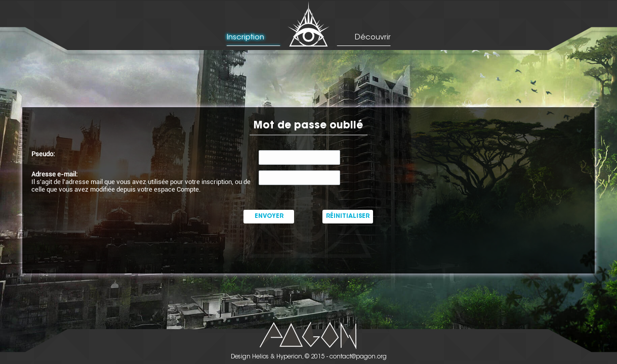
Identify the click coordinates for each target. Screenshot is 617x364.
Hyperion (289, 357)
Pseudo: (43, 154)
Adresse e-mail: (54, 174)
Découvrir (373, 38)
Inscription (245, 38)
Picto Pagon (308, 335)
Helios (260, 357)
